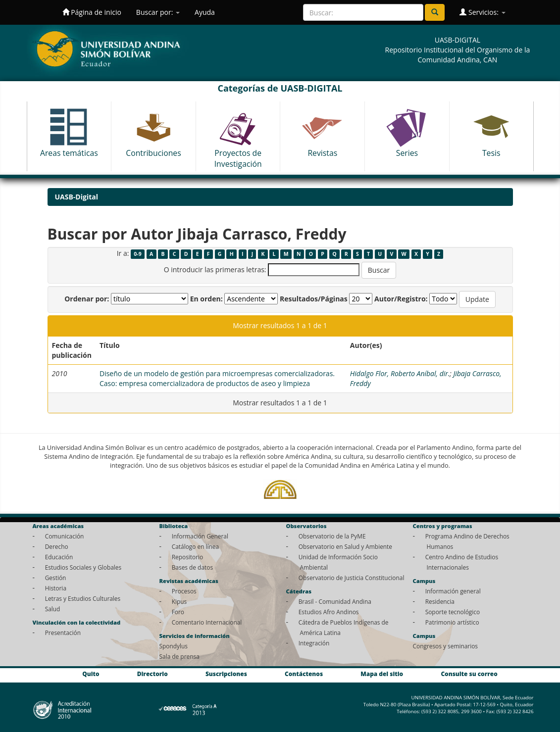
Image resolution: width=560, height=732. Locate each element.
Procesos (184, 591)
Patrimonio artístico (452, 622)
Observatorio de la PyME (332, 536)
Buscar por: (158, 12)
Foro (178, 612)
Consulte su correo (469, 674)
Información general (453, 591)
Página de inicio (92, 12)
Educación (59, 557)
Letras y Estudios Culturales (83, 598)
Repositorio (188, 557)
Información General (200, 536)
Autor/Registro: (401, 299)
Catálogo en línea (195, 546)
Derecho (57, 546)
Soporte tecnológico (453, 612)
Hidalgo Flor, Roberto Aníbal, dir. (400, 373)
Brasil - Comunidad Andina (335, 601)
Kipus (179, 601)
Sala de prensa (179, 656)
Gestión (56, 578)
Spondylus (174, 646)
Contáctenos (304, 674)
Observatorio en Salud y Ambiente (345, 546)
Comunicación (65, 536)
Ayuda (205, 12)
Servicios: (482, 12)
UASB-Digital (77, 197)
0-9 (137, 254)
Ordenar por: (87, 299)
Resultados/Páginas (314, 299)
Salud (53, 609)
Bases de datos (192, 567)
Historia (56, 588)
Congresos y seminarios (445, 646)
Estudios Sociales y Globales (83, 567)
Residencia (440, 601)
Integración (314, 643)
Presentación (63, 633)
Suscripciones (226, 674)
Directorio (153, 674)
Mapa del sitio (382, 674)
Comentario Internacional (207, 622)
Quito (91, 674)
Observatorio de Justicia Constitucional (352, 578)
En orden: (206, 299)
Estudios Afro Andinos (329, 612)
